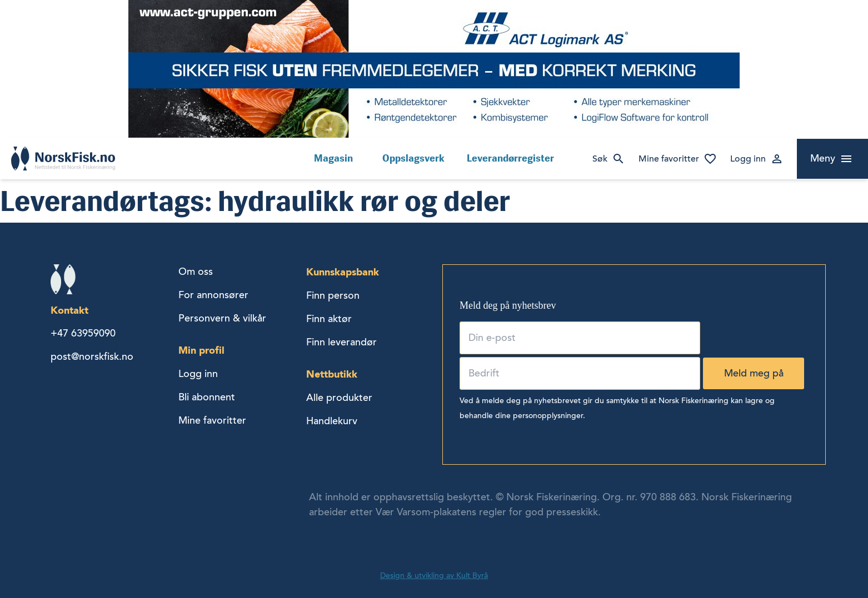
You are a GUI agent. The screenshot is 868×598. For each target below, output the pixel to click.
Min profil (201, 350)
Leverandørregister (510, 158)
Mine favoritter (669, 159)
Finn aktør (329, 319)
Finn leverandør (341, 342)
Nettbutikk (332, 374)
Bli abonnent (207, 397)
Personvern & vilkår (222, 318)
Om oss (196, 272)
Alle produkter (339, 398)
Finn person (333, 295)
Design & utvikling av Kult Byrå (434, 576)
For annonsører (213, 295)
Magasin (333, 158)
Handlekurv (332, 421)
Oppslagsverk (413, 158)
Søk (600, 159)
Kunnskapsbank (343, 272)
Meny (823, 158)
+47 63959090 (83, 333)
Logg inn (748, 159)
